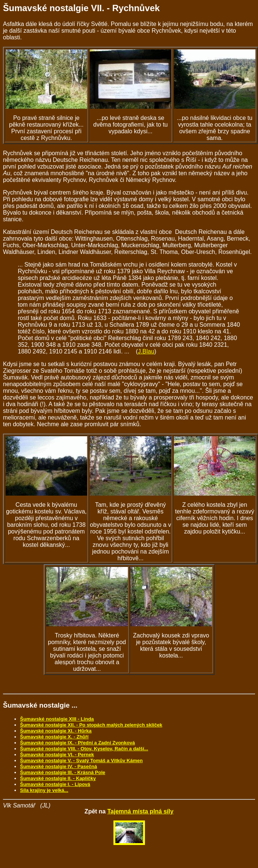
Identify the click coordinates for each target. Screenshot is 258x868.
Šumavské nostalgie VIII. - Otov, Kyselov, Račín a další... (84, 749)
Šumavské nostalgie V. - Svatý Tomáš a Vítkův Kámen (81, 761)
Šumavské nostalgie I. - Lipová (55, 784)
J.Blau (146, 351)
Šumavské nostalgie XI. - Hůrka (56, 731)
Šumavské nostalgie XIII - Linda (57, 719)
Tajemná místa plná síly (140, 811)
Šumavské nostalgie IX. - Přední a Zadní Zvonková (77, 743)
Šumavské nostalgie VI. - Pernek (57, 755)
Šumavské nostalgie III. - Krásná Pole (63, 772)
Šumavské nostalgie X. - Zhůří (54, 737)
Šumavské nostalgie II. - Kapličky (58, 778)
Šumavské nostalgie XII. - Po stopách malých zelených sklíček (91, 725)
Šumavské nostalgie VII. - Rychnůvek (81, 8)
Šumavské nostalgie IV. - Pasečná (59, 766)
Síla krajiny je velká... (44, 790)
